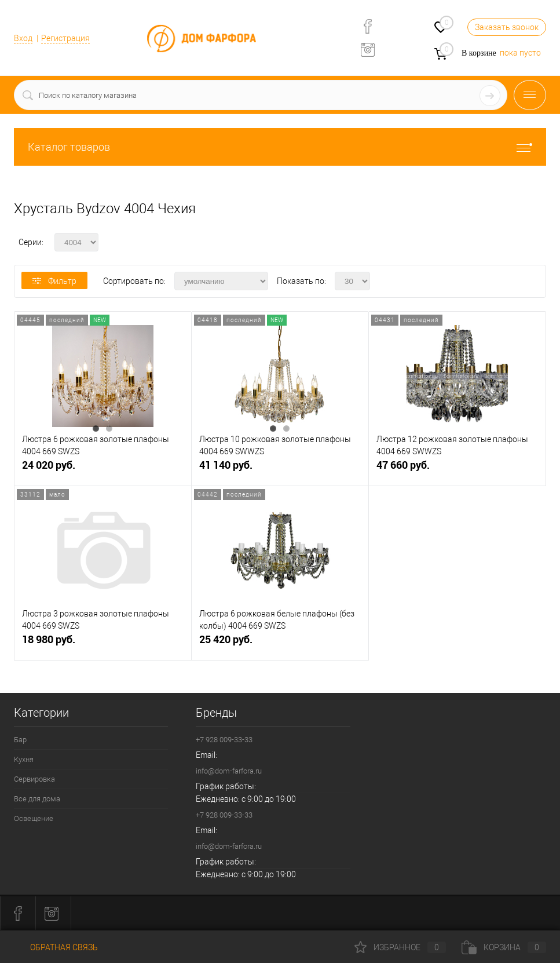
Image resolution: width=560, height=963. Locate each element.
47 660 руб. (457, 470)
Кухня (24, 759)
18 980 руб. (103, 644)
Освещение (34, 818)
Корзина (504, 947)
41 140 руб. (280, 470)
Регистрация (65, 38)
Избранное (400, 947)
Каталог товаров (280, 147)
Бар (20, 740)
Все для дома (37, 799)
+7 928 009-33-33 (224, 740)
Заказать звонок (507, 27)
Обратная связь (56, 947)
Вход (23, 38)
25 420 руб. (280, 644)
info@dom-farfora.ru (229, 771)
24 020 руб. (103, 470)
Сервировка (34, 779)
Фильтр (54, 281)
